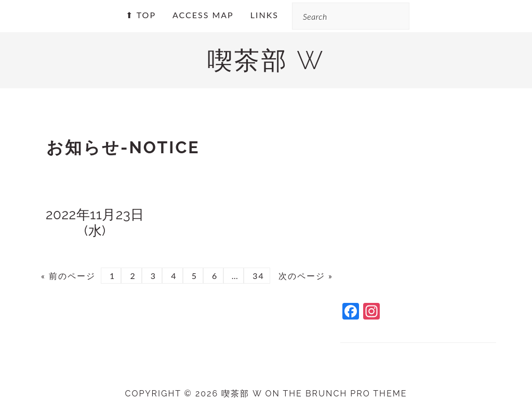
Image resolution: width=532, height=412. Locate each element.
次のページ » (304, 276)
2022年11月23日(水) (95, 223)
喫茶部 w (266, 60)
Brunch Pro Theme (356, 394)
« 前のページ (68, 276)
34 (257, 276)
